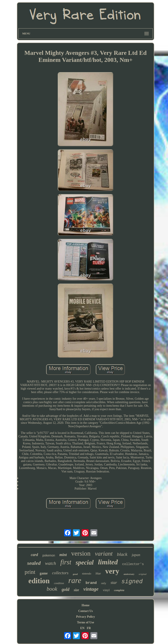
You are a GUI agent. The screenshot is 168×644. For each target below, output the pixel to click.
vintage (91, 589)
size (76, 590)
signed (132, 582)
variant (104, 554)
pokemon (49, 555)
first (66, 562)
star (114, 582)
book (52, 589)
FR (89, 628)
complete (119, 590)
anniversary (129, 574)
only (104, 583)
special (85, 562)
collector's (133, 564)
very (112, 571)
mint (63, 555)
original (143, 574)
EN (82, 628)
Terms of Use (86, 622)
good (75, 574)
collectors (60, 573)
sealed (34, 563)
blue (98, 573)
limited (108, 562)
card (34, 555)
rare (75, 580)
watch (51, 563)
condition (59, 583)
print (30, 572)
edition (39, 581)
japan (136, 555)
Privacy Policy (86, 617)
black (122, 554)
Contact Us (86, 611)
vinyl (106, 590)
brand (91, 583)
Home (86, 605)
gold (66, 589)
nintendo (87, 574)
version (81, 553)
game (44, 573)
